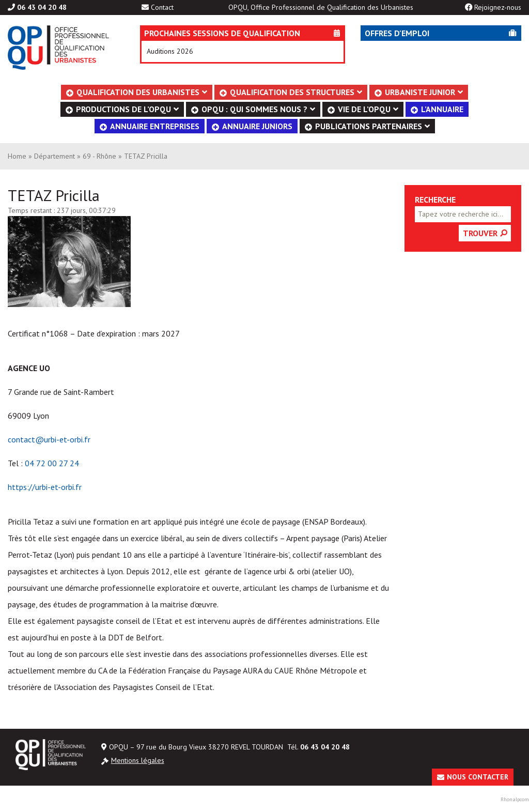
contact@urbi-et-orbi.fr (49, 439)
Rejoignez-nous (498, 7)
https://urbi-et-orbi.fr (45, 487)
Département (55, 156)
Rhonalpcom (515, 799)
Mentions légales (138, 760)
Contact (162, 7)
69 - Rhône (99, 156)
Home (17, 156)
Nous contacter (478, 777)
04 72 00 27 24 (52, 463)
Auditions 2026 (170, 51)
